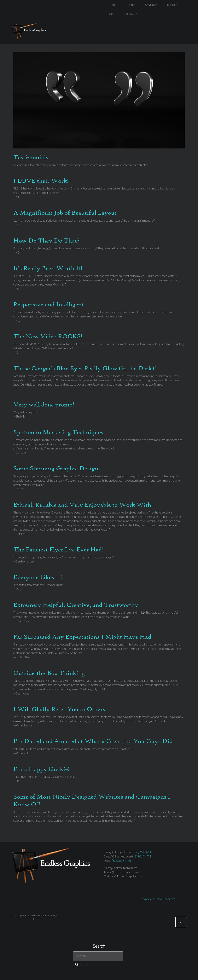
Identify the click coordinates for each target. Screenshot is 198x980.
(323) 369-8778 (121, 861)
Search (82, 965)
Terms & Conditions (164, 899)
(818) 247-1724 (143, 856)
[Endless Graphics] (29, 31)
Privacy (145, 899)
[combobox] (98, 956)
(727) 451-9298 (143, 852)
